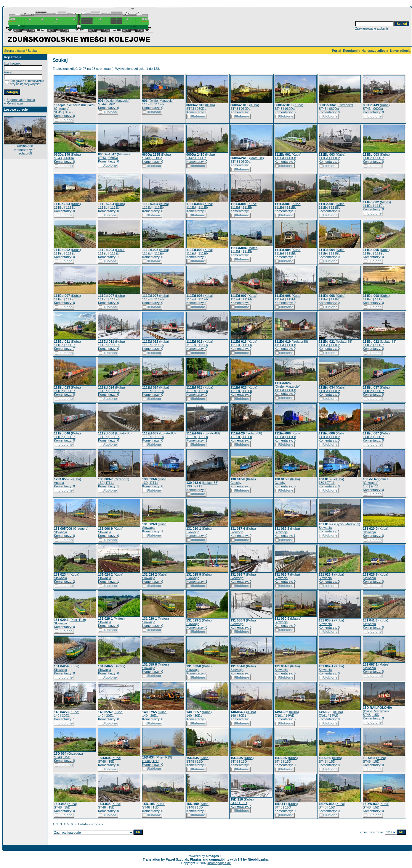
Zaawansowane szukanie (372, 29)
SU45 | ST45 (63, 112)
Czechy (236, 483)
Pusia (120, 250)
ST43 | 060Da (196, 109)
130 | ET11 (106, 483)
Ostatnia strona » (91, 824)
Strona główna (15, 51)
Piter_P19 (78, 620)
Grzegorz (62, 109)
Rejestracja (15, 103)
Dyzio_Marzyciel (117, 101)
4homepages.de (219, 863)
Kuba (210, 105)
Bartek (119, 666)
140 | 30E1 (62, 716)
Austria (59, 483)
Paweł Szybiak (177, 859)
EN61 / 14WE (284, 716)
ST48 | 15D (371, 715)
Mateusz (124, 154)
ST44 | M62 (106, 104)
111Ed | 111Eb (153, 104)
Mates (385, 202)
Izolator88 (300, 342)
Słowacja (60, 532)
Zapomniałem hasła (21, 100)
